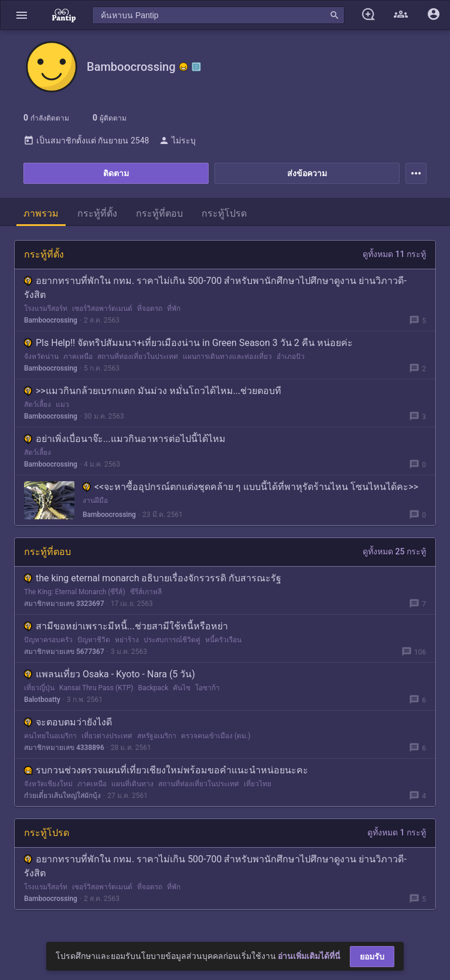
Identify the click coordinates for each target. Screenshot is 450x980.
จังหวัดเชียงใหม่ (48, 784)
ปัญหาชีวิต (94, 640)
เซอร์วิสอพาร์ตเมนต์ (102, 309)
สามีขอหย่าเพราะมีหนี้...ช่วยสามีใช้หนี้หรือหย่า (126, 626)
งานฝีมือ (95, 501)
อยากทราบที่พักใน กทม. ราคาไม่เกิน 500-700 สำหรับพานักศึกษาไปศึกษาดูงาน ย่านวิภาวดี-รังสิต (215, 288)
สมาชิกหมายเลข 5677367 (64, 652)
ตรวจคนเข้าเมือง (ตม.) (216, 736)
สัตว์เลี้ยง (37, 405)
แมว (62, 405)
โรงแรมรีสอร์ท (46, 309)
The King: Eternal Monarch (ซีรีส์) (75, 592)
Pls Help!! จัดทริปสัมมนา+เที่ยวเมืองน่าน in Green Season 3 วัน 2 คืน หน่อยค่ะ (188, 343)
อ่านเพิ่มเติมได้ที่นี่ (309, 956)
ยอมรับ (372, 957)
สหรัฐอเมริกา (157, 736)
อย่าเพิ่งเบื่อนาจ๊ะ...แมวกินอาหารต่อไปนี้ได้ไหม (125, 439)
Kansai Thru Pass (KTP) (96, 688)
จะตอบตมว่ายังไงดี (68, 722)
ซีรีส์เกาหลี (146, 592)
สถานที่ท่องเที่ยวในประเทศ (138, 357)
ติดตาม (116, 173)
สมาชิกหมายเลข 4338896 (64, 748)
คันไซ (182, 688)
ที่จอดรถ (150, 309)
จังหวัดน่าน (41, 357)
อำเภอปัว (291, 357)
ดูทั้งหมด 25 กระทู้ (394, 551)
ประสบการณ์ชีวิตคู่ (172, 640)
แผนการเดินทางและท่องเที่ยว (227, 357)
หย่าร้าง (127, 640)
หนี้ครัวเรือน (223, 640)
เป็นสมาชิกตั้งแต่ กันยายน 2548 (86, 141)
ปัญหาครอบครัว (48, 640)
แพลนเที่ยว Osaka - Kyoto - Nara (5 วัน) (110, 674)
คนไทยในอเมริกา (50, 736)
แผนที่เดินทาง (132, 784)
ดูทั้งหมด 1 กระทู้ (397, 832)
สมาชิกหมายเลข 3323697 (64, 604)
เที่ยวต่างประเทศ (107, 736)
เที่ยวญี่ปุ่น (39, 688)
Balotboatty (42, 700)
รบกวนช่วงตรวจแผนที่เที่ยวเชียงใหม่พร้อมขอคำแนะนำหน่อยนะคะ (166, 770)
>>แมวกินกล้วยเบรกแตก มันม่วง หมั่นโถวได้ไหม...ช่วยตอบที (153, 391)
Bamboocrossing (51, 320)
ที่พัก (174, 309)
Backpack (153, 688)
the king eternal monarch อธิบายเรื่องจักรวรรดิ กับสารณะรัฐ (153, 578)
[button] (22, 15)
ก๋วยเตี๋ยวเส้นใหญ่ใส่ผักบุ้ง (62, 796)
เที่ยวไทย (258, 784)
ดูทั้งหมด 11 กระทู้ (394, 254)
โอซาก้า (207, 688)
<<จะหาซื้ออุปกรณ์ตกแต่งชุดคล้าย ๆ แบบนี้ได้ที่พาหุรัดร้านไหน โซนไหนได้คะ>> (250, 487)
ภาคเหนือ (78, 357)
